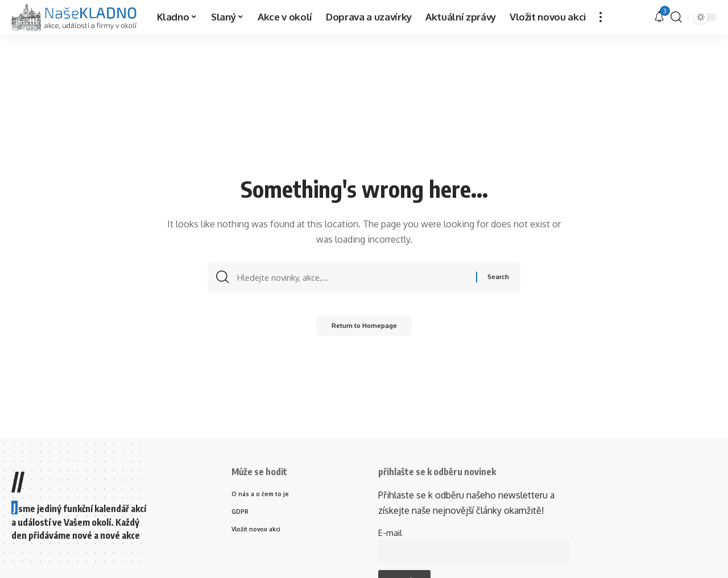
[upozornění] (659, 17)
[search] (676, 17)
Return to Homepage (364, 328)
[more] (601, 17)
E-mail (390, 533)
